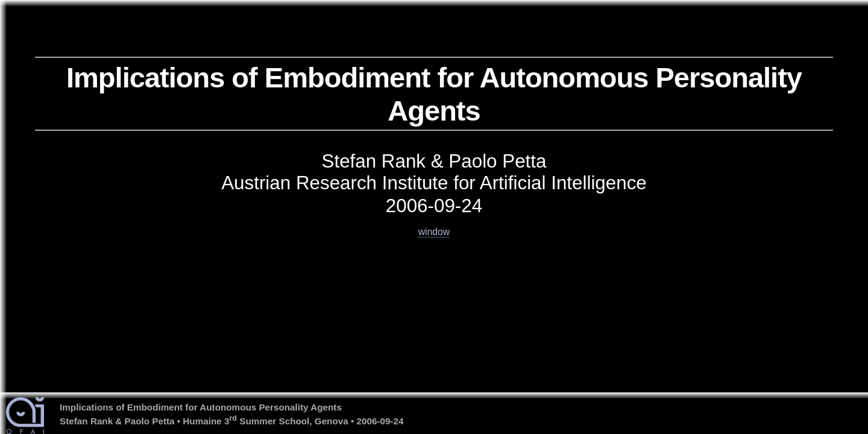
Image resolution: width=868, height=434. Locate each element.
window (434, 232)
